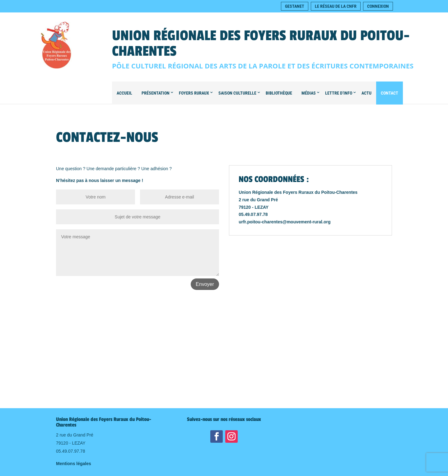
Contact (390, 93)
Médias (309, 93)
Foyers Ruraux (194, 93)
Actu (366, 93)
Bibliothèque (279, 93)
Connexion (378, 6)
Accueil (124, 93)
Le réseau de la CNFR (336, 6)
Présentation (156, 93)
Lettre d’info (339, 93)
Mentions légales (74, 464)
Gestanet (295, 6)
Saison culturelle (237, 93)
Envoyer (205, 284)
